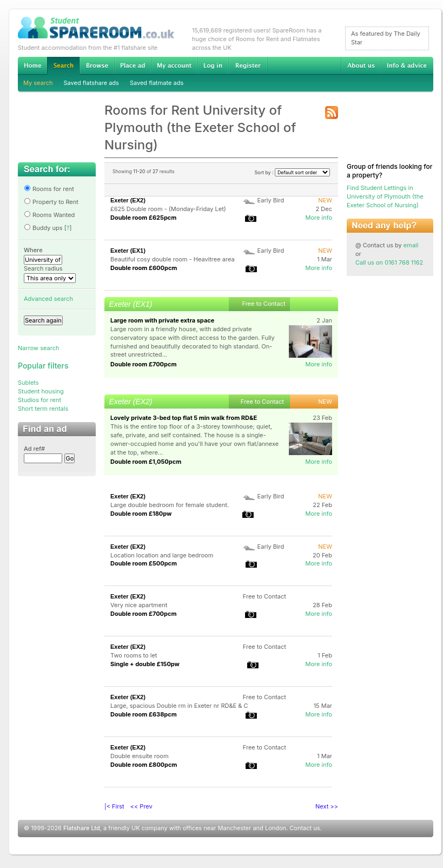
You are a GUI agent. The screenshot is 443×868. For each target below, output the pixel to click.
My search (38, 83)
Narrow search (38, 348)
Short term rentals (43, 409)
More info (319, 218)
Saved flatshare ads (91, 83)
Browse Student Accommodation (97, 65)
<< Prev (141, 806)
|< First (114, 806)
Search (63, 66)
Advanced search (48, 299)
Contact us (305, 828)
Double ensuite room (140, 756)
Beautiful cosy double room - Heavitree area (173, 259)
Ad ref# (34, 449)
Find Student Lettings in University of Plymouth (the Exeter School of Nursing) (385, 196)
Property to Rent (51, 202)
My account (174, 65)
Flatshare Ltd (82, 828)
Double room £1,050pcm (146, 462)
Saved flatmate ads (157, 83)
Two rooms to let (134, 655)
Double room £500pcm (144, 563)
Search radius (43, 268)
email (411, 245)
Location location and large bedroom (162, 555)
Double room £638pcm (144, 714)
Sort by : (292, 172)
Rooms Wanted (49, 215)
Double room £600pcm (144, 268)
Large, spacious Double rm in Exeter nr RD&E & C (179, 706)
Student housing (41, 391)
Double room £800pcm (144, 765)
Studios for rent (39, 400)
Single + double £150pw (145, 664)
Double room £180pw (141, 514)
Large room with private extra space (162, 320)
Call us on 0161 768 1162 (389, 262)
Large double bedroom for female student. (170, 505)
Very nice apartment (139, 605)
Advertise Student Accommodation (133, 65)
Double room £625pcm (143, 218)
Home (32, 65)
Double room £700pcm (144, 364)
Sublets (28, 383)
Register (248, 65)
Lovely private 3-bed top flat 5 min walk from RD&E (184, 418)
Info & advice (407, 65)
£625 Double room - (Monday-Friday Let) (168, 209)
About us (361, 65)
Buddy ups (43, 228)
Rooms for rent (49, 189)
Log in (213, 65)
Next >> (327, 806)
